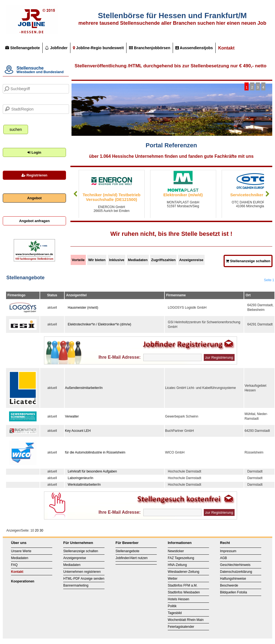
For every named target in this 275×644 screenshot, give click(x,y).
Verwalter (72, 416)
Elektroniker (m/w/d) (183, 195)
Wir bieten (97, 260)
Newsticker (176, 551)
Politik (172, 606)
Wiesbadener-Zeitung (184, 572)
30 (41, 530)
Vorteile (78, 260)
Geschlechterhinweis (235, 565)
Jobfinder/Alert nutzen (132, 558)
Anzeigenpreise (75, 558)
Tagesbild (175, 613)
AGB (223, 558)
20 (37, 530)
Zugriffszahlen (163, 260)
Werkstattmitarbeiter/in (84, 485)
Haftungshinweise (233, 579)
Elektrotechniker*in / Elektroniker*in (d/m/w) (99, 324)
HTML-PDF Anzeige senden (84, 579)
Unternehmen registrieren (82, 572)
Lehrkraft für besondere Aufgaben (92, 471)
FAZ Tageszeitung (181, 558)
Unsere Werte (21, 551)
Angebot (35, 198)
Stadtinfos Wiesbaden (184, 592)
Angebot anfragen (34, 221)
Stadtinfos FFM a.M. (183, 585)
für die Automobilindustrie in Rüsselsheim (95, 452)
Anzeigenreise (191, 260)
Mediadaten (138, 260)
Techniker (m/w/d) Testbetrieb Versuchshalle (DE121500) (112, 197)
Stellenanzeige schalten (248, 261)
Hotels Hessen (178, 599)
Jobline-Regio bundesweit (98, 48)
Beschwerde (229, 585)
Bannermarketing (76, 585)
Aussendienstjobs (194, 48)
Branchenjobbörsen (150, 48)
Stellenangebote (23, 48)
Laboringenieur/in (80, 478)
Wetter (173, 579)
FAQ (14, 565)
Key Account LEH (78, 431)
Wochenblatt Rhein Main (186, 620)
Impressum (228, 551)
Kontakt (226, 48)
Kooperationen (23, 581)
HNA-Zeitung (177, 565)
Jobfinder (56, 48)
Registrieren (34, 175)
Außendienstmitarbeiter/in (84, 388)
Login (34, 152)
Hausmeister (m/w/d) (83, 308)
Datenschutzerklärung (236, 572)
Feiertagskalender (181, 627)
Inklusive (117, 260)
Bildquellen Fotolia (233, 592)
